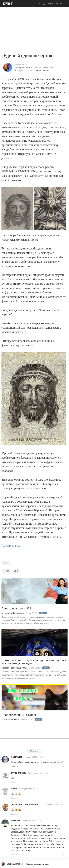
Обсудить (34, 751)
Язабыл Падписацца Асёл (14, 668)
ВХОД (42, 4)
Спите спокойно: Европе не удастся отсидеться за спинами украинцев (34, 662)
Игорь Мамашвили (10, 719)
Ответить (14, 766)
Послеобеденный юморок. (19, 715)
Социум (6, 563)
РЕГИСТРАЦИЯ (55, 4)
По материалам (11, 546)
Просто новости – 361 (16, 608)
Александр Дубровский (13, 613)
